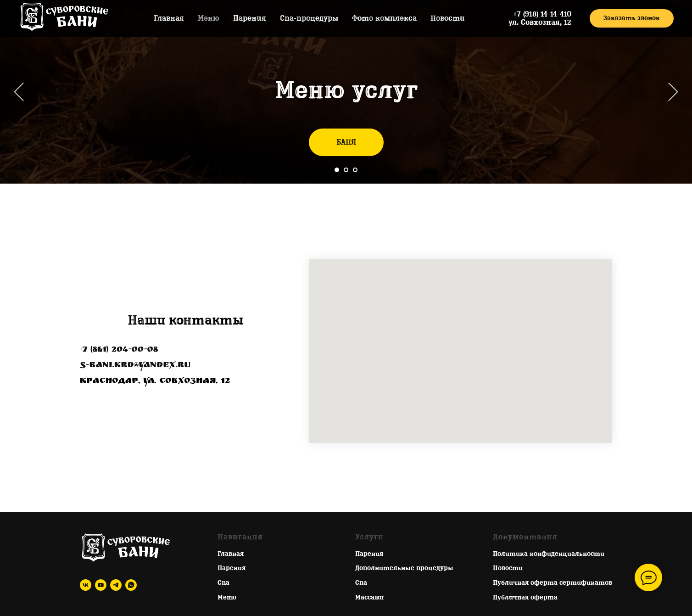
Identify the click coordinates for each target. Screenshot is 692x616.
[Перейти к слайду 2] (346, 170)
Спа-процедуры (309, 18)
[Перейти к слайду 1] (337, 170)
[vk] (86, 585)
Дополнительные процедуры (404, 568)
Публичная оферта (525, 597)
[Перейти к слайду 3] (355, 170)
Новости (448, 18)
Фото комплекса (384, 18)
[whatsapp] (131, 585)
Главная (169, 18)
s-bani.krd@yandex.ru (135, 366)
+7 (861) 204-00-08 (119, 350)
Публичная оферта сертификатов (552, 583)
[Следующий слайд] (673, 92)
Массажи (369, 597)
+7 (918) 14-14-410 (542, 14)
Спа (223, 583)
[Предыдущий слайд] (19, 92)
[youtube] (101, 585)
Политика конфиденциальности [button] (549, 554)
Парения (250, 18)
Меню (209, 18)
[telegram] (116, 585)
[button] (632, 18)
